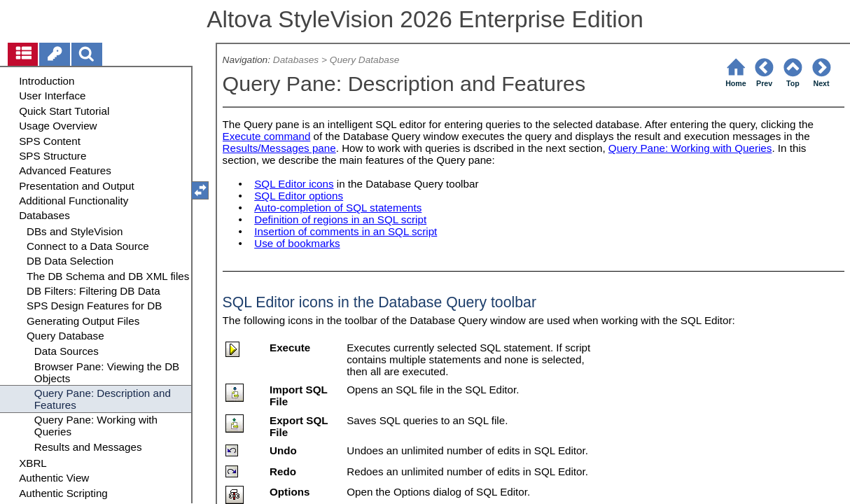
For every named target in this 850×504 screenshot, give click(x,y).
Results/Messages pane (279, 148)
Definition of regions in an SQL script (340, 219)
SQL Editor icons (294, 184)
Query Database (365, 60)
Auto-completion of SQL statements (338, 208)
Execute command (267, 136)
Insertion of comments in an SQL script (346, 231)
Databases (296, 60)
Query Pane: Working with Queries (690, 148)
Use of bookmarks (297, 243)
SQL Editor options (299, 196)
